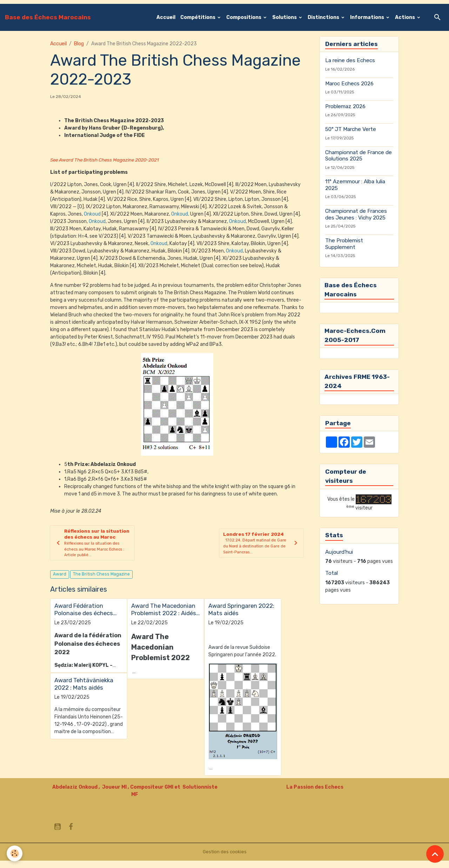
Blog (79, 44)
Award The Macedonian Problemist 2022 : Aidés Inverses (164, 617)
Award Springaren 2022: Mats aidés (241, 617)
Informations (368, 17)
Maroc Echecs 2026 (349, 84)
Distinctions (324, 17)
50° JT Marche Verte (351, 129)
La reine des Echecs (350, 60)
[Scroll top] (435, 854)
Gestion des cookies (225, 859)
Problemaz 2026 (345, 106)
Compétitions (198, 17)
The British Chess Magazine (101, 582)
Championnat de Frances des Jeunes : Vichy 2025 (356, 214)
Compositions (244, 17)
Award (60, 582)
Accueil (166, 17)
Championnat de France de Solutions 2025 (358, 156)
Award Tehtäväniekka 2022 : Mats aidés (84, 691)
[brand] (48, 17)
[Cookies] (15, 853)
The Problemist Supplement (344, 244)
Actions (406, 17)
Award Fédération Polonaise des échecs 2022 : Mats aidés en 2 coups (85, 617)
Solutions (285, 17)
